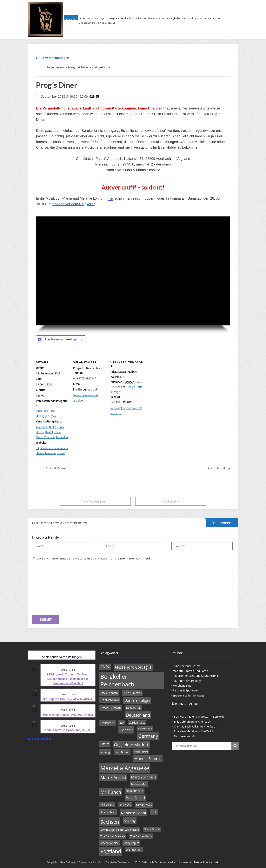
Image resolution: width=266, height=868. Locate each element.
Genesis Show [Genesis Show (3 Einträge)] (145, 729)
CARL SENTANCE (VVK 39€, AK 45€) (68, 730)
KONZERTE (70, 19)
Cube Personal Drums (186, 666)
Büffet (53, 427)
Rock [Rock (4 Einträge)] (154, 812)
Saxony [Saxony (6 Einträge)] (130, 821)
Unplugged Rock (46, 416)
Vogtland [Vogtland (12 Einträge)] (111, 851)
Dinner (40, 432)
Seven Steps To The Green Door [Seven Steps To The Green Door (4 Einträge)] (120, 830)
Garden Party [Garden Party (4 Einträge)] (137, 723)
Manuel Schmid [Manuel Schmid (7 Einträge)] (148, 759)
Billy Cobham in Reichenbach (192, 722)
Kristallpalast (53, 432)
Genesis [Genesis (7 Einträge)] (126, 730)
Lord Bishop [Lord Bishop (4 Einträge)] (122, 752)
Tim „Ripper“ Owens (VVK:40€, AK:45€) (68, 699)
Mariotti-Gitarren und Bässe (190, 671)
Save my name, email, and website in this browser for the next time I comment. (94, 558)
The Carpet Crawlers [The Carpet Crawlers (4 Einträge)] (113, 836)
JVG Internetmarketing (187, 681)
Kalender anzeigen (40, 739)
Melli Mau (62, 437)
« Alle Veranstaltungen (53, 58)
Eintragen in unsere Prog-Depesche (97, 23)
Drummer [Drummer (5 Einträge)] (107, 723)
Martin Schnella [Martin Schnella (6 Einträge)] (144, 777)
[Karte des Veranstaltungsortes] (168, 376)
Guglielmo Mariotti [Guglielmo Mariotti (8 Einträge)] (132, 745)
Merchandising (190, 18)
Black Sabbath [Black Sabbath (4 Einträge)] (109, 693)
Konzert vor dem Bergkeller (73, 204)
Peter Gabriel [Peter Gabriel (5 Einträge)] (136, 798)
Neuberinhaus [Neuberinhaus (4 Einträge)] (135, 791)
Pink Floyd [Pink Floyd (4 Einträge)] (125, 805)
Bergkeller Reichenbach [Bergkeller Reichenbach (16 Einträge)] (117, 680)
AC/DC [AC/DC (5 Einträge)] (105, 667)
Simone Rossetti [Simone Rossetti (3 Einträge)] (152, 829)
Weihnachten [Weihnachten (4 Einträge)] (134, 849)
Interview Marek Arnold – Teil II (193, 731)
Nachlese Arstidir (185, 736)
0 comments (219, 522)
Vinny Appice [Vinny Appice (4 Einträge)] (131, 843)
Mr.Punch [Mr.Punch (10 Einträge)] (111, 792)
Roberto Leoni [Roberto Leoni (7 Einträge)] (133, 813)
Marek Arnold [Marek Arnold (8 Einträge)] (113, 777)
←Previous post (95, 501)
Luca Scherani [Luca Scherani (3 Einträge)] (141, 752)
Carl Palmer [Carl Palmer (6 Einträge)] (110, 700)
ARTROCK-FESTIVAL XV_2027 (93, 18)
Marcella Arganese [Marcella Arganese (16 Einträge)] (125, 768)
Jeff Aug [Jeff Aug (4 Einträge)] (105, 752)
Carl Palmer (58, 468)
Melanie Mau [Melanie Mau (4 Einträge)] (139, 784)
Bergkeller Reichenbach (122, 18)
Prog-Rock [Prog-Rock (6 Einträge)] (144, 805)
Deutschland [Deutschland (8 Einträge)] (138, 715)
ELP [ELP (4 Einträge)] (122, 723)
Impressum (185, 862)
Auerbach (42, 427)
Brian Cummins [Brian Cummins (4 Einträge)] (132, 693)
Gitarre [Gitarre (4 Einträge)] (105, 744)
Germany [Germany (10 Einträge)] (148, 736)
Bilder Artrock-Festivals (148, 18)
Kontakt (215, 862)
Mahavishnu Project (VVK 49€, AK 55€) (68, 715)
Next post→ (171, 501)
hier (110, 198)
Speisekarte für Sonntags (188, 695)
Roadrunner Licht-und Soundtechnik (196, 676)
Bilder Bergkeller (171, 18)
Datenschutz (201, 862)
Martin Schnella (45, 437)
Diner (61, 427)
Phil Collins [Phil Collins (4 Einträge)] (107, 805)
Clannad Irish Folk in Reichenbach (195, 726)
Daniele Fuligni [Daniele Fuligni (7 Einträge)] (137, 700)
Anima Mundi (217, 468)
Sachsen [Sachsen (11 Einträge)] (110, 822)
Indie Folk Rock (45, 411)
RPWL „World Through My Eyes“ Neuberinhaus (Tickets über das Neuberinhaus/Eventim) (68, 679)
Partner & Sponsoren (210, 18)
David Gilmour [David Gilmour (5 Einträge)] (111, 708)
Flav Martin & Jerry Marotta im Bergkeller (200, 717)
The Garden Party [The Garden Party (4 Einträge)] (141, 836)
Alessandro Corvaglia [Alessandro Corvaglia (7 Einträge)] (133, 667)
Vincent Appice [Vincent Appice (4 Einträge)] (110, 843)
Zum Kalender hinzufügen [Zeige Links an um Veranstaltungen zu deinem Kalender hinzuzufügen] (62, 339)
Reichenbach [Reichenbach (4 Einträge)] (108, 812)
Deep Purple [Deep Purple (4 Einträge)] (134, 708)
